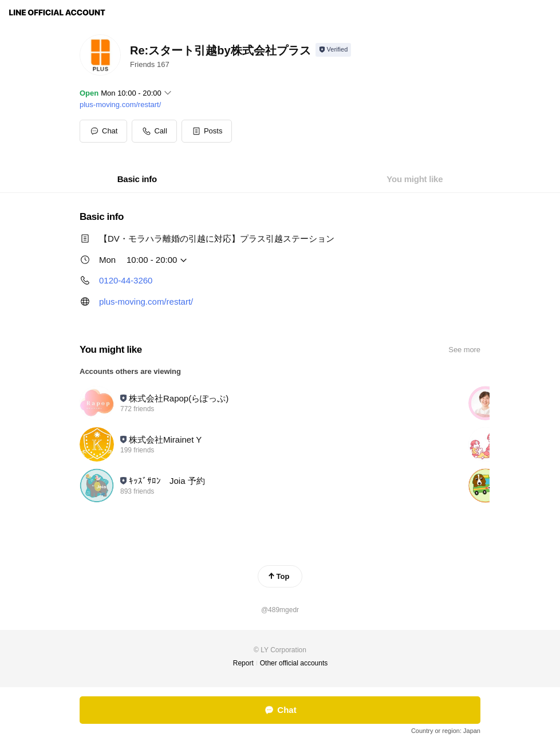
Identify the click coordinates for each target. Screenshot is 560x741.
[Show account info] (334, 50)
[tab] (137, 179)
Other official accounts (294, 663)
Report (243, 663)
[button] (207, 131)
